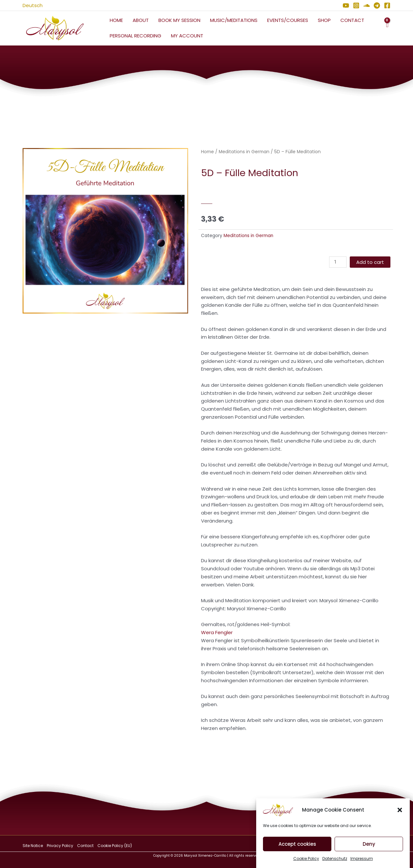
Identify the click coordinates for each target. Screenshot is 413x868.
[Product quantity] (338, 262)
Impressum (362, 862)
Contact (352, 20)
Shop (324, 20)
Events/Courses (288, 20)
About (141, 20)
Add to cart (370, 262)
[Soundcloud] (367, 5)
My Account (187, 36)
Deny (369, 847)
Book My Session (179, 20)
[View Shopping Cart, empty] (387, 28)
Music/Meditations (234, 20)
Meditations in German (244, 152)
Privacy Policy (60, 846)
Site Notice (33, 846)
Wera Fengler (217, 632)
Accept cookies (297, 847)
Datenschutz (335, 862)
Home (116, 20)
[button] (400, 813)
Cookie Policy (306, 862)
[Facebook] (387, 5)
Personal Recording (136, 36)
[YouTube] (346, 5)
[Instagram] (356, 5)
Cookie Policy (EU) (115, 846)
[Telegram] (377, 5)
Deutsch (33, 5)
